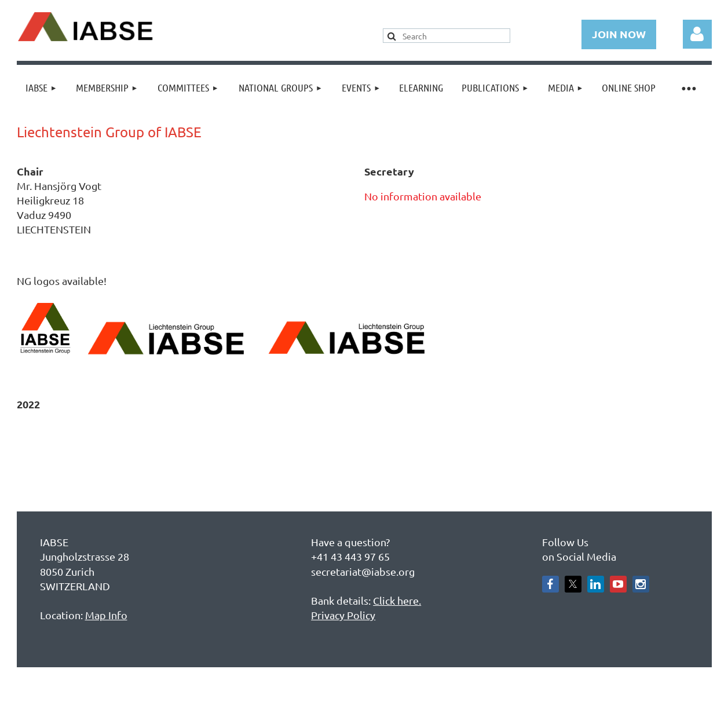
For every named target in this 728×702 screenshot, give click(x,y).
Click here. (397, 600)
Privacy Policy (343, 615)
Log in (697, 34)
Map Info (106, 615)
